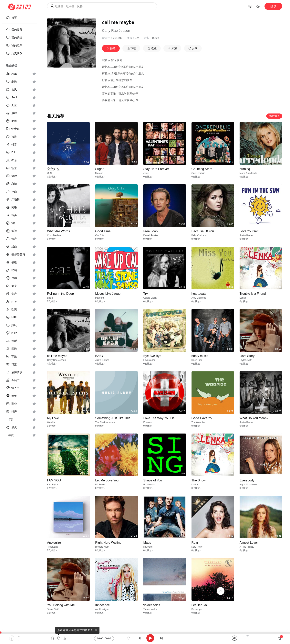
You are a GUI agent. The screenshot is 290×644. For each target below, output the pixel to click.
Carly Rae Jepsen (116, 31)
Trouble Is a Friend (253, 294)
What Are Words (58, 231)
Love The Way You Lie (159, 418)
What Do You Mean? (254, 418)
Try (145, 294)
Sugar (99, 169)
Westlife (51, 422)
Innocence (102, 605)
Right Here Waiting (108, 543)
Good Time (103, 231)
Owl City (100, 235)
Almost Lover (249, 543)
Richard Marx (102, 547)
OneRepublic (198, 173)
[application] (145, 638)
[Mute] (234, 638)
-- (19, 636)
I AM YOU (54, 480)
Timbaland (53, 547)
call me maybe (57, 356)
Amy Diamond (199, 298)
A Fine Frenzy (247, 547)
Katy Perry (197, 547)
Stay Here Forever (156, 169)
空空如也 (53, 169)
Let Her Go (199, 605)
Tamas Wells (150, 609)
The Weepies (198, 422)
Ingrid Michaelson (249, 485)
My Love (53, 418)
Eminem (148, 422)
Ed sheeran (149, 485)
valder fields (152, 605)
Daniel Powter (151, 235)
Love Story (247, 356)
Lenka (243, 298)
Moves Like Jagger (108, 294)
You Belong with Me (61, 605)
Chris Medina (54, 235)
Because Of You (203, 231)
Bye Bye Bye (152, 356)
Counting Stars (202, 169)
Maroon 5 (100, 173)
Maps (147, 543)
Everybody (247, 480)
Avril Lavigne (102, 609)
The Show (199, 480)
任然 (49, 173)
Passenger (197, 609)
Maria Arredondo (248, 173)
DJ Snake (100, 485)
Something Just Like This (113, 418)
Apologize (54, 543)
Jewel (146, 173)
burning (245, 169)
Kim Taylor (53, 485)
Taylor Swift (246, 360)
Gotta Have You (202, 418)
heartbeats (199, 294)
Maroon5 (100, 298)
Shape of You (153, 480)
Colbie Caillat (150, 298)
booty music (200, 356)
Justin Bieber (246, 235)
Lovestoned (149, 360)
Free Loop (150, 231)
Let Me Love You (107, 480)
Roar (195, 543)
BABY (99, 356)
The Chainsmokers (105, 422)
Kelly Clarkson (199, 235)
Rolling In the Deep (60, 294)
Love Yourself (249, 231)
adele (50, 298)
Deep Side (197, 360)
